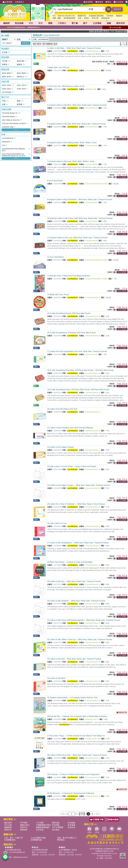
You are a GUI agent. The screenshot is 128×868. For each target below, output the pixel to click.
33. (74, 659)
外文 (41, 23)
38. (77, 755)
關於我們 (8, 823)
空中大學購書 (58, 827)
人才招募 (40, 823)
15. (69, 313)
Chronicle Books (92, 108)
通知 (108, 2)
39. (73, 774)
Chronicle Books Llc (93, 51)
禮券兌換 (56, 823)
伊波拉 (86, 18)
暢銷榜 (6, 23)
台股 (79, 18)
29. (74, 581)
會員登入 (19, 2)
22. (61, 447)
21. (70, 428)
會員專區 (88, 2)
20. (62, 409)
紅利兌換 (118, 2)
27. (78, 543)
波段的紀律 (105, 18)
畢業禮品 (61, 840)
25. (76, 504)
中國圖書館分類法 (44, 825)
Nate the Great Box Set (66, 16)
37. (76, 736)
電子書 (75, 23)
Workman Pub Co (92, 719)
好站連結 (56, 830)
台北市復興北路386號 (13, 850)
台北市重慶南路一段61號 (68, 850)
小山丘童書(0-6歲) (38, 838)
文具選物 (97, 23)
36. (77, 716)
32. (80, 639)
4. (77, 105)
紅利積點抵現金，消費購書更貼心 (24, 27)
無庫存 (110, 102)
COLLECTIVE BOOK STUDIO (97, 184)
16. (71, 333)
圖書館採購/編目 (43, 827)
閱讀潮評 (24, 830)
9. (80, 199)
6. (72, 143)
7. (71, 161)
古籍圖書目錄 (10, 840)
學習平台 (24, 827)
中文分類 (8, 825)
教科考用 (121, 23)
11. (78, 238)
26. (57, 523)
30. (77, 601)
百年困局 (110, 16)
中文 (31, 23)
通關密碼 (8, 827)
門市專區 (24, 823)
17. (77, 351)
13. (69, 276)
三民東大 (62, 23)
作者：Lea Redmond (41, 39)
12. (56, 257)
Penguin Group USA (93, 739)
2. (58, 67)
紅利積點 (71, 823)
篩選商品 (26, 43)
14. (58, 295)
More (16, 130)
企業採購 (7, 2)
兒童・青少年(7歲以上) (67, 838)
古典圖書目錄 (36, 840)
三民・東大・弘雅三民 (13, 838)
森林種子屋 (82, 16)
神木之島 (95, 18)
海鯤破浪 (119, 16)
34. (56, 678)
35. (73, 698)
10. (80, 218)
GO (109, 9)
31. (84, 620)
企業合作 (71, 827)
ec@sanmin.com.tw (20, 857)
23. (72, 466)
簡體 (50, 23)
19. (78, 390)
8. (55, 181)
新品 (19, 23)
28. (70, 562)
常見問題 (56, 825)
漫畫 (109, 23)
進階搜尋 (117, 9)
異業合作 (8, 830)
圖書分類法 (25, 825)
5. (77, 124)
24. (79, 485)
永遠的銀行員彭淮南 (96, 16)
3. (66, 86)
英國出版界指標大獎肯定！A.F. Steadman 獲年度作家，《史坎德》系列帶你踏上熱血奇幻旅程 (116, 31)
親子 (85, 23)
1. (74, 48)
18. (80, 370)
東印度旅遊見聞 (69, 18)
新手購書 (71, 825)
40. (71, 793)
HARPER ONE (91, 89)
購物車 (99, 2)
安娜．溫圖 (57, 18)
